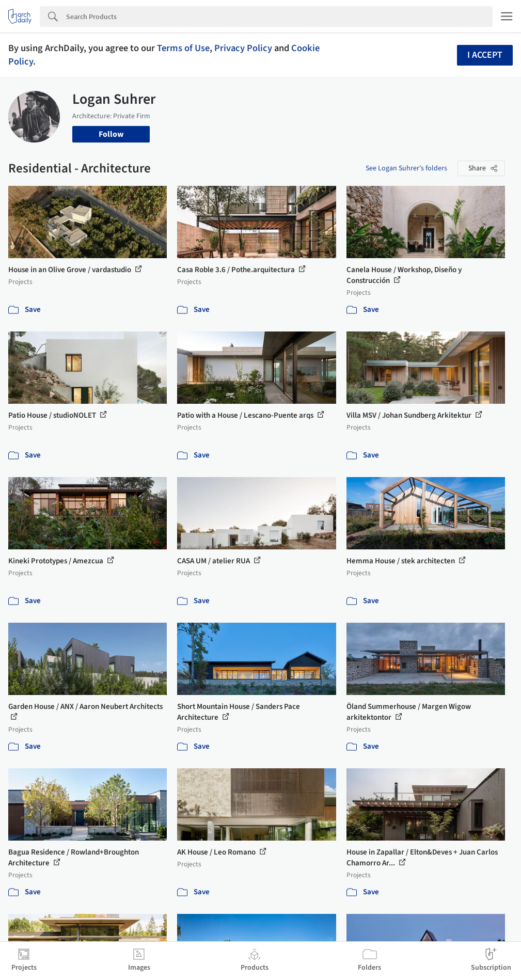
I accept (485, 55)
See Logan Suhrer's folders (406, 168)
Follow (111, 134)
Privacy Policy (243, 48)
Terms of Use (183, 48)
